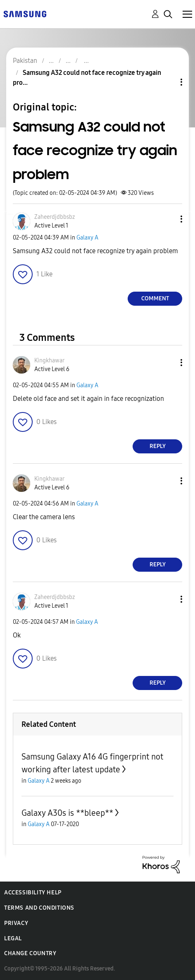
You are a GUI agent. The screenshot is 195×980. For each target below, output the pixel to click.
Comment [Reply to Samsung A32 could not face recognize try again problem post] (155, 298)
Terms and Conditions (39, 908)
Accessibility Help (33, 893)
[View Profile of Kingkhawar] (49, 361)
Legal (13, 938)
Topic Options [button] (167, 82)
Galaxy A (87, 238)
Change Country (30, 953)
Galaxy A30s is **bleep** (67, 813)
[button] (168, 219)
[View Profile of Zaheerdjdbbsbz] (55, 217)
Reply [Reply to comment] (158, 446)
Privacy (16, 923)
